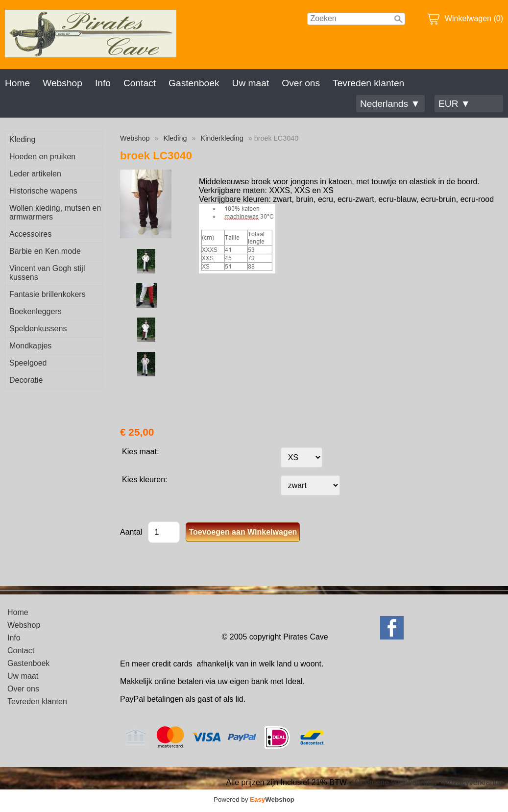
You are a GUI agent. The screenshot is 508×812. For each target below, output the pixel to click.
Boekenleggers (36, 311)
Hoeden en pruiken (42, 157)
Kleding (22, 139)
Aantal (131, 532)
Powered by (254, 800)
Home (17, 83)
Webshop (62, 83)
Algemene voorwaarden (395, 782)
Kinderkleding (222, 138)
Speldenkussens (38, 329)
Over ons (301, 83)
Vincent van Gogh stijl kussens (47, 273)
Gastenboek (194, 83)
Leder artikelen (35, 174)
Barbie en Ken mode (45, 251)
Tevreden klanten (368, 83)
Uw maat (251, 83)
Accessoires (30, 234)
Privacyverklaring (473, 782)
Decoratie (26, 380)
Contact (140, 83)
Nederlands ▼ (390, 104)
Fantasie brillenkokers (48, 294)
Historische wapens (43, 191)
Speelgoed (28, 363)
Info (103, 83)
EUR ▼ (454, 104)
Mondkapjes (30, 346)
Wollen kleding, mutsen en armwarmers (55, 212)
